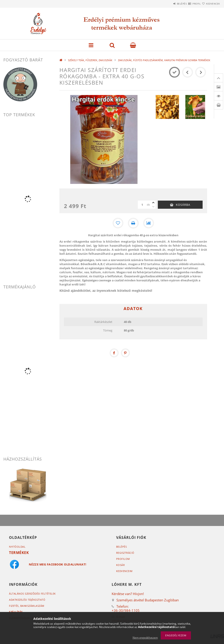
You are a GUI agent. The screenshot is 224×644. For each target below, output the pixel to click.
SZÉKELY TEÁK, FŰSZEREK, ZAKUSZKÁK (90, 60)
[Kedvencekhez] (118, 223)
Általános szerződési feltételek (32, 594)
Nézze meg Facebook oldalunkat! (58, 564)
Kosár (121, 565)
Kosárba (183, 205)
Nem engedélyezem (145, 638)
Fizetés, (27, 606)
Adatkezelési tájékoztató (27, 600)
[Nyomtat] (133, 223)
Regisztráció (125, 553)
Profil (189, 4)
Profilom (123, 559)
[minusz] (153, 207)
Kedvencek (210, 4)
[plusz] (153, 203)
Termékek (19, 553)
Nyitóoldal (17, 547)
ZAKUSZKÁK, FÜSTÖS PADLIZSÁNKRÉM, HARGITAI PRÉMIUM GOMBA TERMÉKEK (164, 60)
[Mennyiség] (142, 205)
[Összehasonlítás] (149, 223)
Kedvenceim (124, 571)
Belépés (169, 4)
